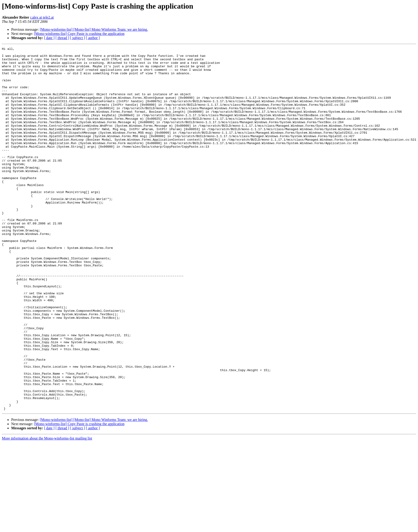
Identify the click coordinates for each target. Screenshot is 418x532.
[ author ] (93, 38)
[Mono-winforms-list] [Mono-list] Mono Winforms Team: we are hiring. (94, 29)
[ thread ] (62, 38)
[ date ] (49, 38)
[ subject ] (78, 38)
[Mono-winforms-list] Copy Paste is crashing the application (79, 34)
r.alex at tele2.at (42, 17)
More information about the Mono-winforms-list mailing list (47, 511)
